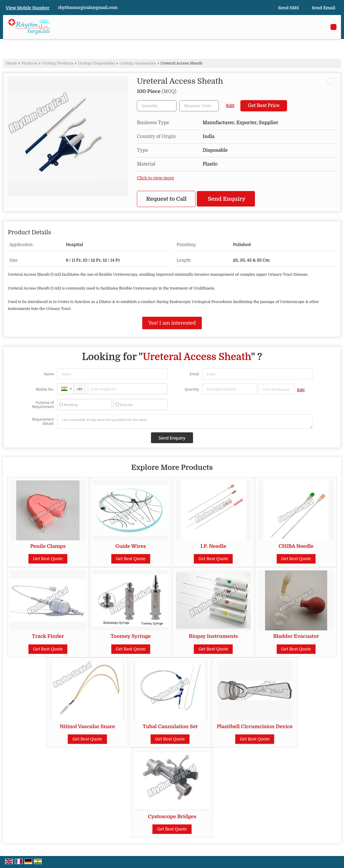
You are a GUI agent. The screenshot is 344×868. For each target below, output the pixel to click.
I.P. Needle (213, 546)
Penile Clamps (48, 546)
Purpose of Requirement (43, 405)
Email (194, 374)
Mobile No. (45, 389)
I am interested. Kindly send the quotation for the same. (185, 422)
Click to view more (155, 178)
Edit (230, 106)
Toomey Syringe (131, 636)
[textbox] (199, 106)
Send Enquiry (227, 199)
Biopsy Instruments (213, 636)
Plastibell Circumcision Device (255, 727)
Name (49, 374)
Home (11, 63)
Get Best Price (264, 106)
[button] (28, 8)
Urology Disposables (96, 63)
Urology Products (58, 63)
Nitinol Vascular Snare (87, 727)
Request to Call (166, 199)
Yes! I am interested (172, 323)
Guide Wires (131, 546)
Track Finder (48, 636)
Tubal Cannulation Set (170, 727)
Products (29, 63)
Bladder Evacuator (296, 636)
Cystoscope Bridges (172, 817)
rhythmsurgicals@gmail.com (88, 8)
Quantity (192, 389)
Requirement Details (43, 422)
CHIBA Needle (296, 546)
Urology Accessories (138, 63)
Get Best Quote (48, 559)
